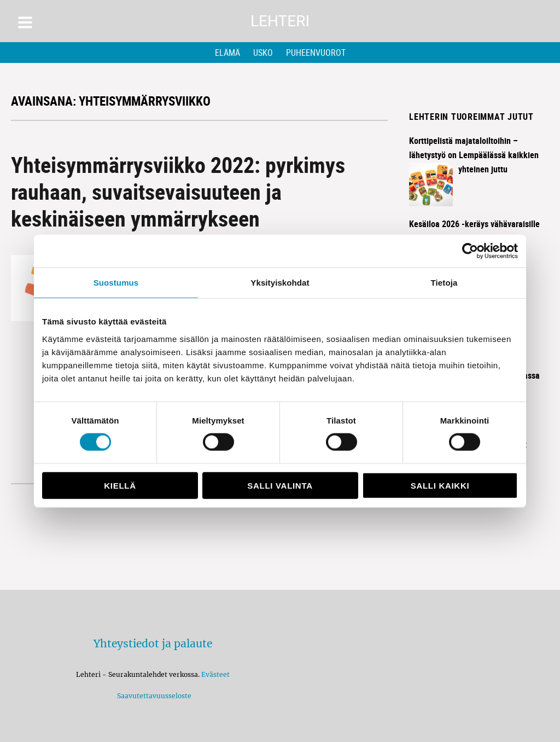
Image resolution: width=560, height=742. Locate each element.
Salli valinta (280, 485)
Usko (263, 53)
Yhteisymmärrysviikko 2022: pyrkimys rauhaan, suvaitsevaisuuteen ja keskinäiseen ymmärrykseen (178, 192)
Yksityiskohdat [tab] (280, 283)
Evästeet (215, 674)
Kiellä (120, 485)
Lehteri (280, 21)
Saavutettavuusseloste (153, 696)
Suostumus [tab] (116, 283)
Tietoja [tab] (444, 283)
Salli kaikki (440, 485)
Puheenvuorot (316, 53)
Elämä (227, 53)
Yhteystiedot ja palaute (153, 644)
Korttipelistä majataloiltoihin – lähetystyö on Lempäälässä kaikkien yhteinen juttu (474, 155)
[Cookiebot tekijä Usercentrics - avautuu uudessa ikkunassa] (470, 251)
